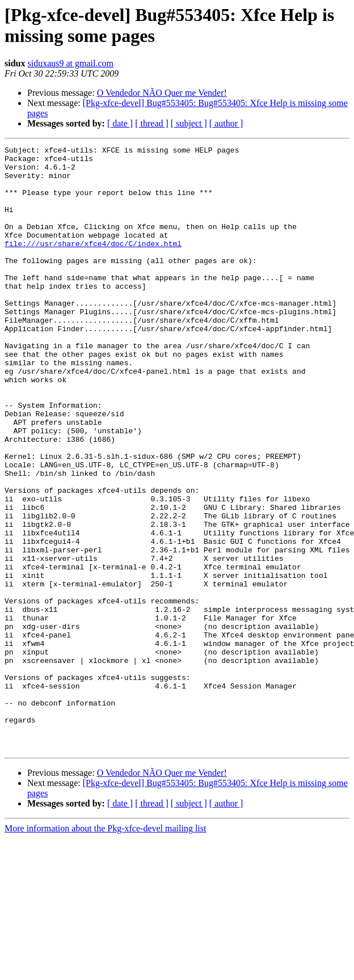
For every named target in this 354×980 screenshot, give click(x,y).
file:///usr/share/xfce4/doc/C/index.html (93, 264)
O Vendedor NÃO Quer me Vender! (162, 93)
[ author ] (226, 123)
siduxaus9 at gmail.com (70, 63)
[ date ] (120, 123)
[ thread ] (152, 123)
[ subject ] (189, 123)
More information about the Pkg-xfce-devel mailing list (105, 949)
